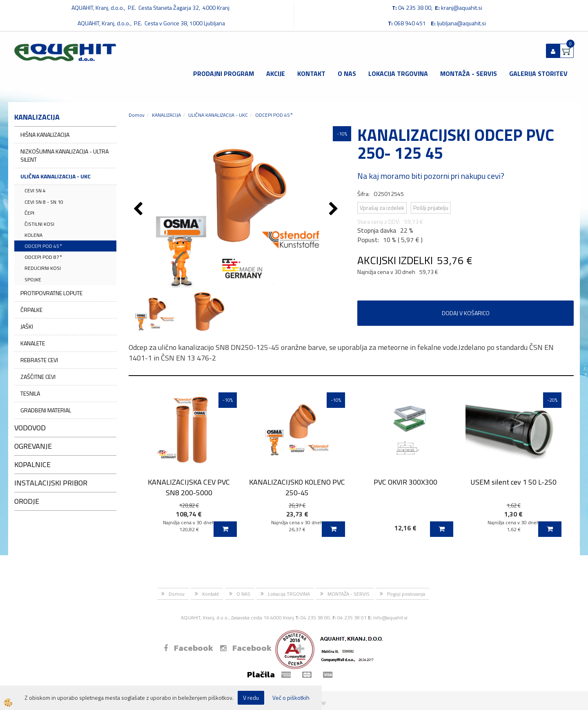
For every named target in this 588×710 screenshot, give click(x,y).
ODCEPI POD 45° (43, 246)
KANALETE (33, 343)
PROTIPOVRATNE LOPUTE (51, 293)
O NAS (347, 73)
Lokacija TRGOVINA (398, 73)
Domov (137, 115)
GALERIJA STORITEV (538, 73)
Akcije (276, 73)
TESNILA (30, 393)
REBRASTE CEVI (39, 360)
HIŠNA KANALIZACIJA (45, 135)
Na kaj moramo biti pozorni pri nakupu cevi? (431, 176)
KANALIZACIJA (166, 115)
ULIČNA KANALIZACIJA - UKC (56, 176)
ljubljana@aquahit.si (461, 23)
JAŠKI (27, 326)
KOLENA (33, 235)
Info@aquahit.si (390, 618)
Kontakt (311, 73)
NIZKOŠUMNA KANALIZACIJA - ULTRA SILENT (65, 155)
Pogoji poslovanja (406, 594)
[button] (335, 209)
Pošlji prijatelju (431, 208)
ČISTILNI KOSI (39, 224)
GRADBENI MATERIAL (46, 410)
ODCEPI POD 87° (43, 257)
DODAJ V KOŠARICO (466, 313)
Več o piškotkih (291, 698)
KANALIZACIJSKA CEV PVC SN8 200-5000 (189, 487)
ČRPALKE (31, 310)
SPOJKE (33, 279)
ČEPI (29, 213)
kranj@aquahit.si (462, 8)
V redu (251, 698)
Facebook (188, 648)
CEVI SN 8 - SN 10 (44, 202)
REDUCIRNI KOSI (43, 268)
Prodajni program (224, 73)
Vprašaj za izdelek (382, 208)
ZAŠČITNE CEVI (38, 377)
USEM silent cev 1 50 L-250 (513, 482)
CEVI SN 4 (35, 190)
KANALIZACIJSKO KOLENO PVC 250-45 (297, 487)
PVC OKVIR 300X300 (405, 482)
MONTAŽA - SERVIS (469, 73)
